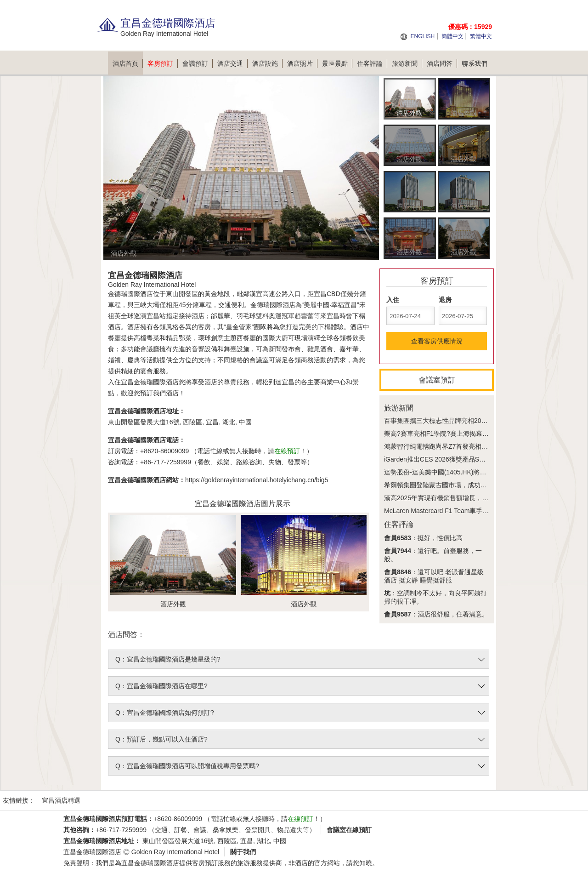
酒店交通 (232, 63)
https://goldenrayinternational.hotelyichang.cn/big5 (257, 480)
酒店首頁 (128, 63)
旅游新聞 (407, 63)
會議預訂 (198, 63)
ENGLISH (422, 36)
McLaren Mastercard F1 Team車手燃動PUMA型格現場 (462, 511)
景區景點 (337, 63)
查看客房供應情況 (437, 341)
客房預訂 (163, 63)
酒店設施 (267, 63)
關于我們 (243, 852)
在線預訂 (287, 451)
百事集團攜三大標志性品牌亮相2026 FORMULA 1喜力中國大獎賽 (478, 421)
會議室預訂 (437, 380)
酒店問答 (442, 63)
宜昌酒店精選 (61, 800)
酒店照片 (302, 63)
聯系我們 (475, 63)
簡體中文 (452, 36)
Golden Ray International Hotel (175, 852)
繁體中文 (481, 36)
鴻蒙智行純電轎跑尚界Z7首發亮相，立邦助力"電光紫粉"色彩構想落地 (483, 446)
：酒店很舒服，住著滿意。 (436, 614)
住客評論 (372, 63)
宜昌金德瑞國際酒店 (92, 852)
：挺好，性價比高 (423, 538)
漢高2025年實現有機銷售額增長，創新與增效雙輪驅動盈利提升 (475, 498)
